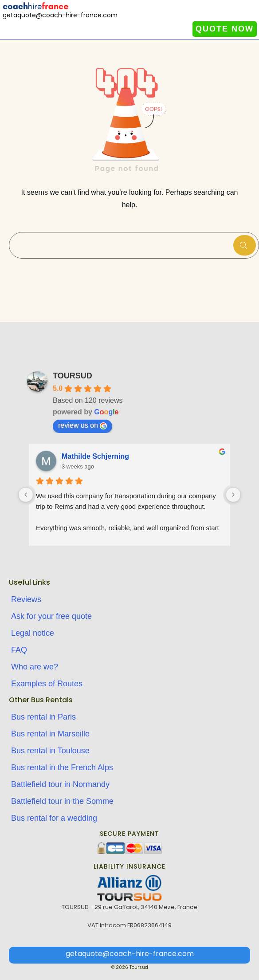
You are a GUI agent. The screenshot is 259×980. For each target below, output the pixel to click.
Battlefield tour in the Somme (62, 801)
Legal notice (33, 633)
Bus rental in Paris (43, 717)
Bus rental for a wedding (54, 818)
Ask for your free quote (51, 616)
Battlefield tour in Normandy (60, 784)
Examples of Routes (47, 684)
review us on (82, 425)
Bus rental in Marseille (50, 734)
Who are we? (35, 667)
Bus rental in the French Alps (62, 767)
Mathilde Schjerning (95, 456)
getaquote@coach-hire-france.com (130, 954)
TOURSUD (73, 376)
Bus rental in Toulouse (50, 751)
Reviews (26, 599)
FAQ (19, 650)
